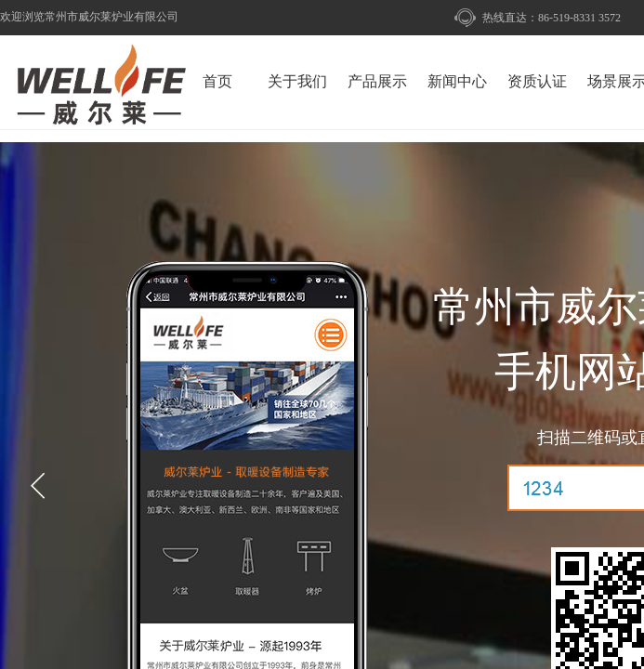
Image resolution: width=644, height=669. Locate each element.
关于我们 (297, 81)
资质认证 (537, 81)
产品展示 (377, 81)
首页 (217, 81)
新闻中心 (457, 81)
